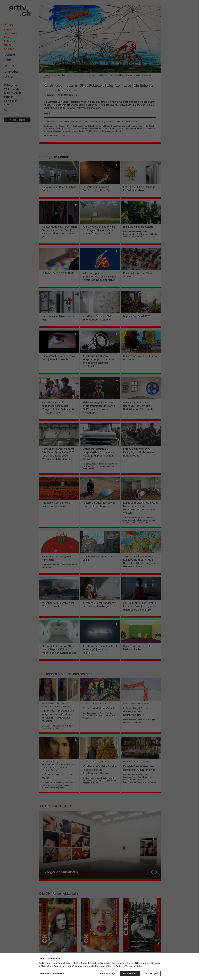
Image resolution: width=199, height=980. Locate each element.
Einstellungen (151, 973)
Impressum (59, 974)
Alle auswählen (130, 973)
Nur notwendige (107, 973)
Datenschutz (45, 974)
